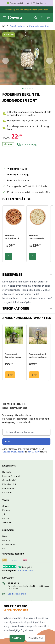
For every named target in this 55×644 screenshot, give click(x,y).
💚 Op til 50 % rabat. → (26, 3)
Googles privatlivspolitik (13, 452)
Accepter (17, 638)
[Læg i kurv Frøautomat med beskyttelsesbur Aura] (34, 375)
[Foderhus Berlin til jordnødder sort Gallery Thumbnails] (28, 88)
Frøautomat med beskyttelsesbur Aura (37, 356)
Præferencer (36, 638)
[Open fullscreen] (27, 57)
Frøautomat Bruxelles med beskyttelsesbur (13, 356)
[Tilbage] (6, 61)
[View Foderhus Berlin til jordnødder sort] (23, 88)
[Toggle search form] (35, 18)
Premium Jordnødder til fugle (12, 237)
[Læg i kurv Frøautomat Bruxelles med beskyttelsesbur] (10, 375)
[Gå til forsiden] (4, 26)
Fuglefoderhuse (17, 26)
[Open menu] (4, 17)
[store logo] (15, 18)
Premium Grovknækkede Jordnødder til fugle (36, 237)
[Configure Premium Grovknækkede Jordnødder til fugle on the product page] (33, 256)
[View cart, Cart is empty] (48, 18)
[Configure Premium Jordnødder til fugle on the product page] (9, 256)
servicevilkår (33, 452)
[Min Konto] (42, 18)
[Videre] (49, 61)
